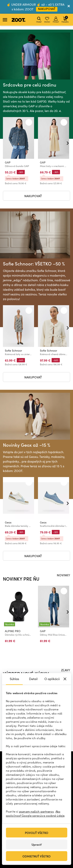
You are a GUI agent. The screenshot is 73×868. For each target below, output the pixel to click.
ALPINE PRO (13, 631)
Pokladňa (65, 19)
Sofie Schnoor (13, 351)
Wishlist (47, 20)
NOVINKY (63, 575)
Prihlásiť (56, 20)
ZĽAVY (66, 670)
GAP (8, 162)
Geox (8, 523)
